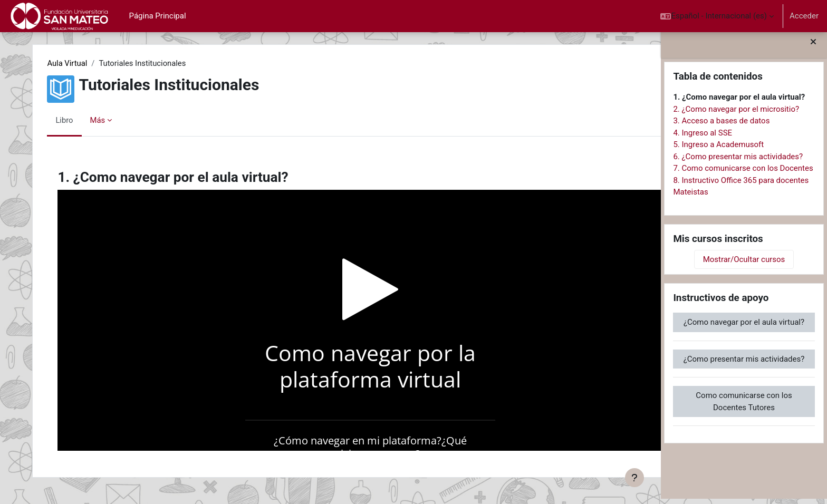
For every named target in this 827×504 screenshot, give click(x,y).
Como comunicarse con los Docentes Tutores (744, 407)
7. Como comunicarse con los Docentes (743, 173)
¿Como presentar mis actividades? (744, 364)
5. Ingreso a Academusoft (718, 150)
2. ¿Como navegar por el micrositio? (736, 114)
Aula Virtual (76, 63)
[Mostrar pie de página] (634, 478)
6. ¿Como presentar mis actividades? (738, 161)
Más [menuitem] (106, 120)
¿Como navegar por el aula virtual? (744, 327)
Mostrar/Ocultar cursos (744, 265)
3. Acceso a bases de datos (721, 126)
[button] (717, 16)
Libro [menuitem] (73, 120)
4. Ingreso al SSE (703, 138)
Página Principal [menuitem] (158, 16)
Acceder (804, 16)
